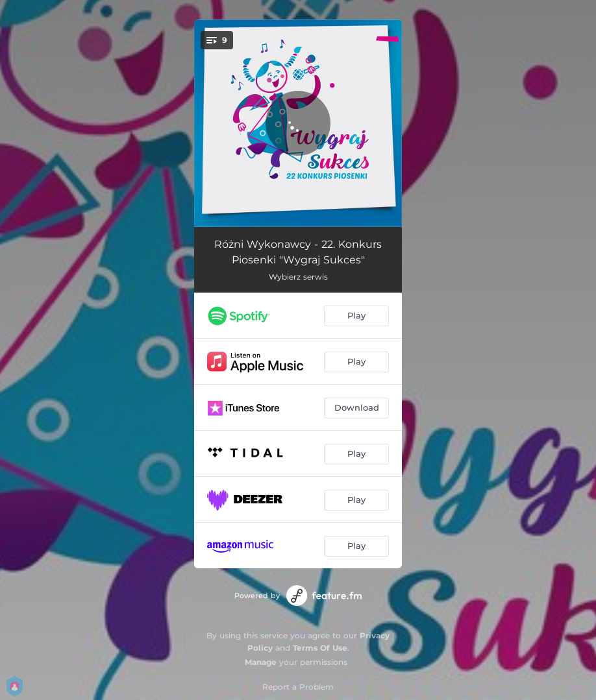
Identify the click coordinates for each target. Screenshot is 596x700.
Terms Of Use (320, 648)
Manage (261, 662)
